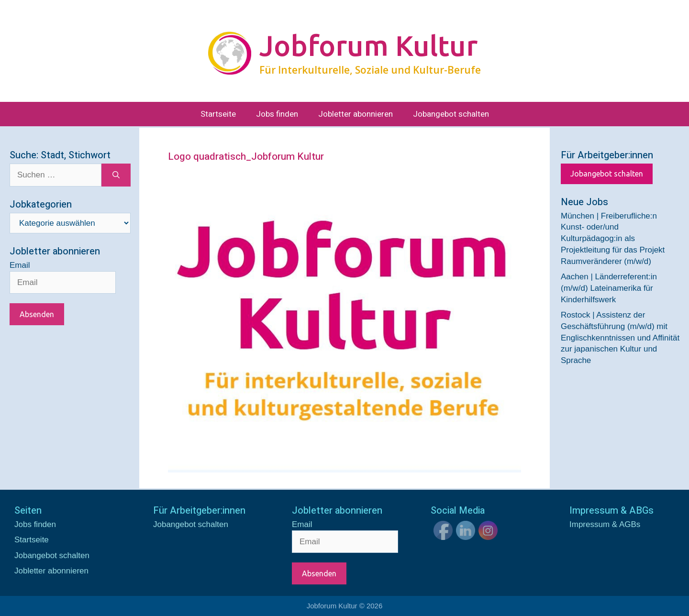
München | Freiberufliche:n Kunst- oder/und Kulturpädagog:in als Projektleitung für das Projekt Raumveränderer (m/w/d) (613, 239)
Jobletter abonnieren (356, 114)
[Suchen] (116, 175)
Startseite (218, 114)
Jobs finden (277, 114)
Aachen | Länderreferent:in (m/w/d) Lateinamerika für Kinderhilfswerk (609, 288)
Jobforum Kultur (368, 45)
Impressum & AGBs (605, 524)
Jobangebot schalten (451, 114)
